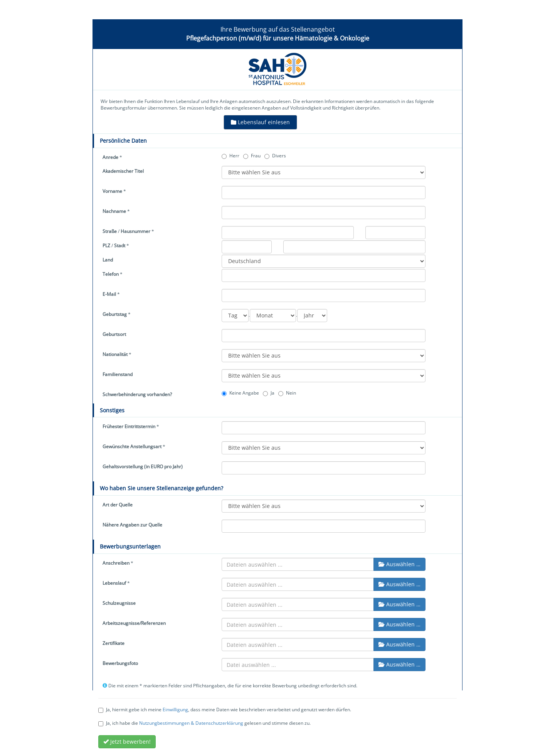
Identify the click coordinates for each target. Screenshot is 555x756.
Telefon (111, 274)
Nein (287, 393)
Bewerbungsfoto (120, 663)
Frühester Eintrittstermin (129, 426)
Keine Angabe (240, 393)
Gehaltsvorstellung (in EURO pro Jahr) (143, 467)
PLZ (106, 246)
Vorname (112, 191)
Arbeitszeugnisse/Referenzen (134, 623)
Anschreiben (116, 563)
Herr (230, 156)
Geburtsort (114, 334)
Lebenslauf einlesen (260, 122)
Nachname (114, 211)
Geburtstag (115, 314)
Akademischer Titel (123, 171)
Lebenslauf (114, 583)
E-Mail (109, 294)
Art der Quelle (118, 505)
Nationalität (115, 354)
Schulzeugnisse (119, 603)
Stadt (120, 246)
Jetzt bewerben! (127, 742)
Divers (275, 156)
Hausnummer (135, 231)
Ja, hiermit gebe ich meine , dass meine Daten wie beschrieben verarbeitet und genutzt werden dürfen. (225, 710)
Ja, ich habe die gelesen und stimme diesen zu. (204, 723)
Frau (252, 156)
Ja (269, 393)
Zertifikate (114, 643)
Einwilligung (175, 710)
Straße (110, 231)
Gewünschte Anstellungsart (132, 446)
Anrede (110, 157)
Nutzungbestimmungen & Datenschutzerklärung (191, 723)
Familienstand (118, 374)
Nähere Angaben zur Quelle (132, 525)
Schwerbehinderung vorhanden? (137, 394)
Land (108, 260)
